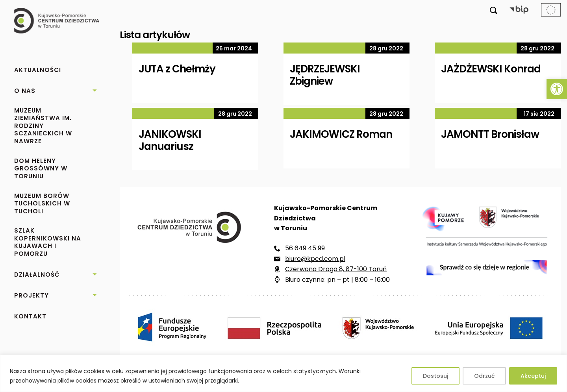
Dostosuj (435, 376)
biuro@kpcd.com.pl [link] (315, 259)
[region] (283, 373)
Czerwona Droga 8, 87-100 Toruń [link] (336, 269)
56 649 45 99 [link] (305, 248)
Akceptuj (533, 376)
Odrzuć (484, 376)
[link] (557, 89)
